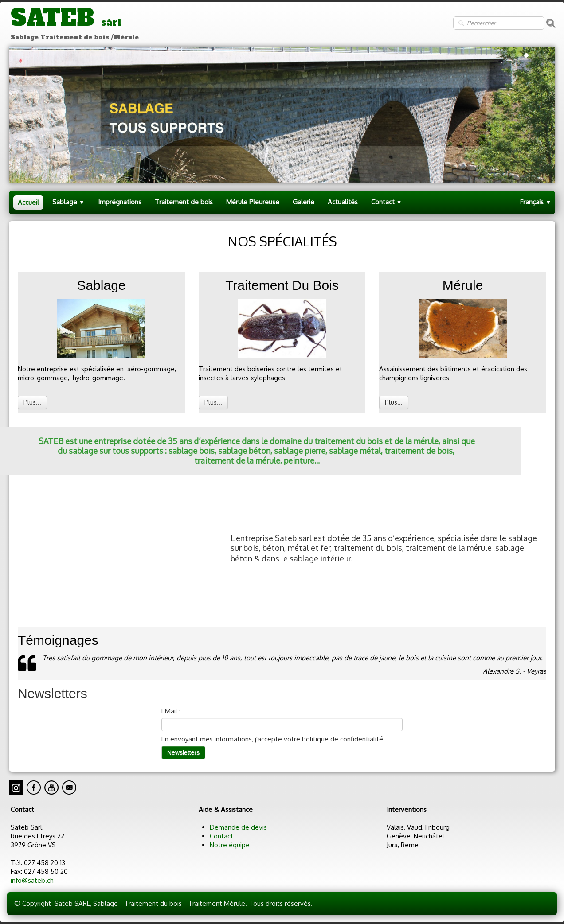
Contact (387, 202)
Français (536, 202)
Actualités (343, 202)
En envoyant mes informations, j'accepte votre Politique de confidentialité (272, 739)
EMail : (171, 711)
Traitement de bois (184, 202)
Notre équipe (230, 845)
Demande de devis (238, 827)
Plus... (32, 402)
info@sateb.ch (32, 880)
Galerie (304, 202)
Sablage (69, 202)
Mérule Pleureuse (253, 202)
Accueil (28, 202)
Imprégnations (120, 202)
